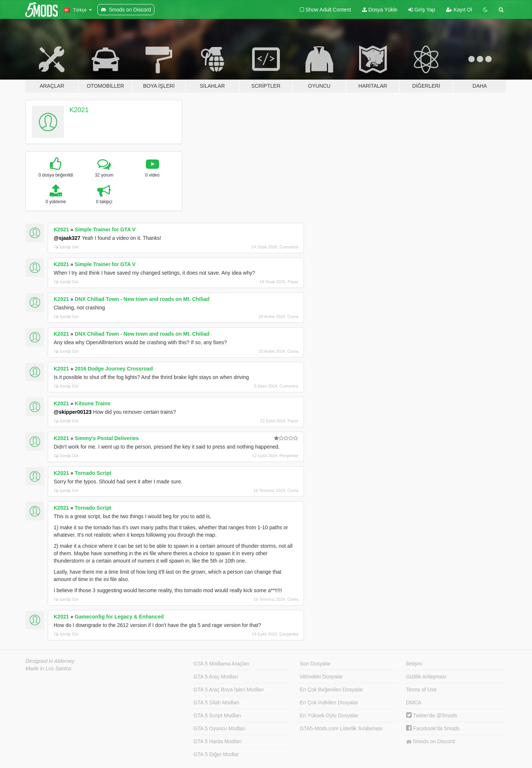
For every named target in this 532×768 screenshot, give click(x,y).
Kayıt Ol (459, 10)
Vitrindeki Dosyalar (321, 677)
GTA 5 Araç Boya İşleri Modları (228, 690)
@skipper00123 (73, 412)
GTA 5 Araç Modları (216, 677)
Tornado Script (93, 473)
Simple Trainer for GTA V (105, 229)
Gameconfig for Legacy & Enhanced (119, 617)
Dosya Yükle (380, 10)
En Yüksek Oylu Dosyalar (329, 715)
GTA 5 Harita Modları (217, 741)
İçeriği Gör (66, 247)
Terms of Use (421, 690)
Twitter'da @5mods (432, 715)
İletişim (414, 664)
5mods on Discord (431, 742)
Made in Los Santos (48, 668)
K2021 (79, 110)
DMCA (414, 702)
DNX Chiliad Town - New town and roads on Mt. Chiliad (142, 299)
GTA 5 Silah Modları (216, 702)
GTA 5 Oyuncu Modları (219, 728)
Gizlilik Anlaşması (426, 677)
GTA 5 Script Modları (217, 715)
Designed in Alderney (50, 661)
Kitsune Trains (93, 403)
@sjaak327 (67, 238)
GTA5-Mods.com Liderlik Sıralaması (341, 728)
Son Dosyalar (315, 664)
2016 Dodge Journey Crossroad (114, 369)
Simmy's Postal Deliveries (107, 438)
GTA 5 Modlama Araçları (221, 664)
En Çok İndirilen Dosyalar (329, 702)
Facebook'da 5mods (433, 728)
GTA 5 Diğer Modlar (216, 754)
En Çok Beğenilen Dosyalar (332, 690)
